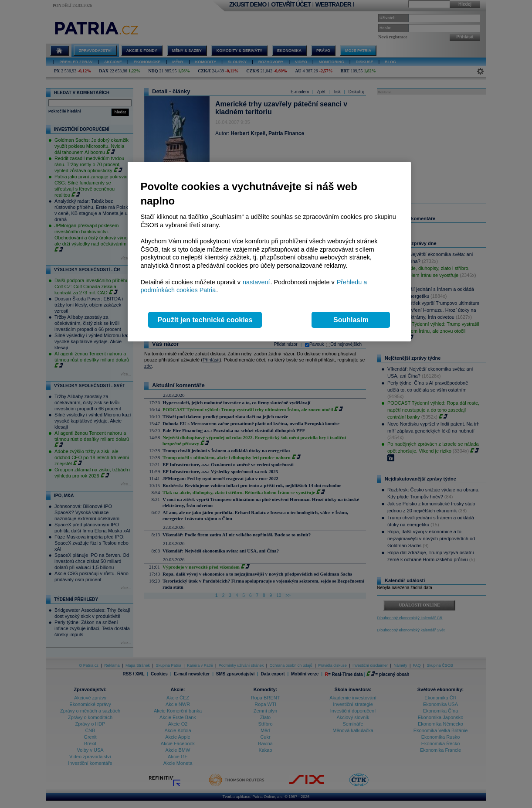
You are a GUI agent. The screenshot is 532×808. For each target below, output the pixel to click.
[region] (269, 252)
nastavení (256, 282)
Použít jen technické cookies (205, 320)
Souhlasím (351, 320)
